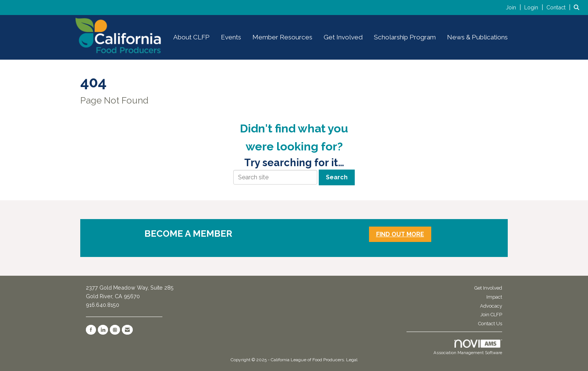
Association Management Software (468, 347)
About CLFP (191, 37)
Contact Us (490, 324)
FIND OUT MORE (400, 234)
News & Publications (477, 37)
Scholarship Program (405, 37)
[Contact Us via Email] (127, 330)
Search (337, 177)
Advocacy (491, 306)
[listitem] (514, 7)
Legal (352, 360)
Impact (494, 297)
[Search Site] (578, 7)
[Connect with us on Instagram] (115, 330)
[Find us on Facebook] (91, 330)
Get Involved (343, 37)
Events (231, 37)
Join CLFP (491, 315)
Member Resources (282, 37)
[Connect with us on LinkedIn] (103, 330)
